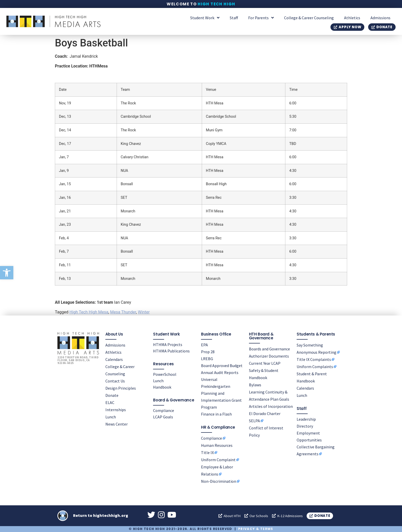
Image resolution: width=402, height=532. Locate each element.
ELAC (110, 402)
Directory (305, 426)
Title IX (207, 452)
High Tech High (217, 4)
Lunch (111, 417)
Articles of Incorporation (271, 406)
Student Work (205, 18)
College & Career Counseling (309, 18)
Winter (144, 312)
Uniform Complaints (315, 366)
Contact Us (115, 381)
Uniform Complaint (218, 459)
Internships (116, 409)
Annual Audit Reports (220, 372)
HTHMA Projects (168, 344)
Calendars (114, 359)
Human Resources (217, 445)
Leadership (306, 419)
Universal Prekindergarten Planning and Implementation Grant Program (221, 393)
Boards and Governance (269, 349)
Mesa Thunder (123, 312)
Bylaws (255, 385)
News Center (117, 424)
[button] (7, 273)
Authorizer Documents (269, 356)
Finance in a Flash (216, 414)
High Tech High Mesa (89, 312)
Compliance (164, 410)
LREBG (207, 358)
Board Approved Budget (222, 365)
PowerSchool (165, 374)
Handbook (162, 387)
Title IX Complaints (314, 359)
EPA (204, 344)
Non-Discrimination (219, 481)
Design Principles (121, 388)
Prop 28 (208, 351)
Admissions (380, 18)
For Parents (261, 18)
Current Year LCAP (265, 363)
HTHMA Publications (171, 351)
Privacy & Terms (256, 529)
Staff (234, 18)
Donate (112, 395)
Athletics (352, 18)
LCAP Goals (163, 417)
